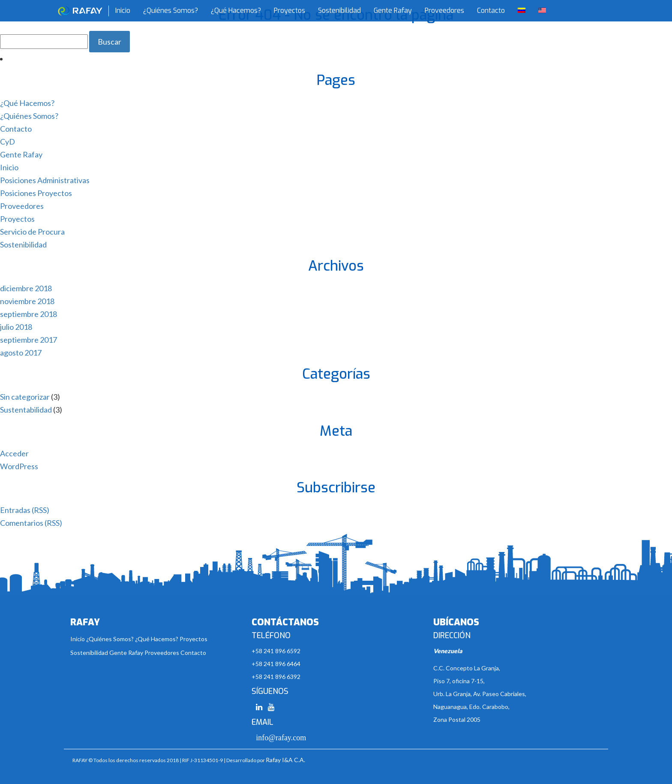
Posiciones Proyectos (36, 193)
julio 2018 (16, 327)
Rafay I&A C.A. (285, 760)
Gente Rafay (393, 11)
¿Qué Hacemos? (236, 11)
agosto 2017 (21, 353)
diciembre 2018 (26, 288)
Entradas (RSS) (25, 510)
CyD (7, 142)
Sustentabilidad (26, 410)
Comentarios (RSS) (31, 523)
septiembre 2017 (28, 340)
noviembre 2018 (27, 301)
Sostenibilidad (339, 11)
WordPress (19, 466)
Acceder (14, 453)
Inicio (123, 11)
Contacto (491, 11)
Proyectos (289, 11)
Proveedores (444, 11)
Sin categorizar (25, 397)
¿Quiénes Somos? (171, 11)
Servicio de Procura (32, 232)
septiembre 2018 (28, 314)
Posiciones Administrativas (45, 180)
